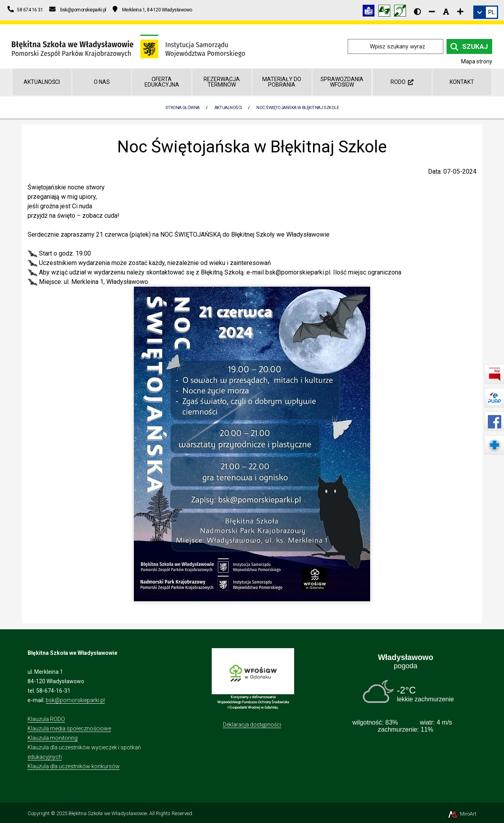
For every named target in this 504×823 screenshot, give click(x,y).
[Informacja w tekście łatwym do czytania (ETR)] (371, 12)
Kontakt (462, 82)
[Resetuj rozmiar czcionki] (446, 11)
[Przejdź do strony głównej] (128, 46)
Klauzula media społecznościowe (69, 728)
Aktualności (42, 82)
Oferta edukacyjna (162, 82)
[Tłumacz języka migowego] (386, 12)
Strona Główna (183, 108)
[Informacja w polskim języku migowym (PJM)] (402, 12)
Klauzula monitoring (53, 738)
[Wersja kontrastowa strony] (417, 11)
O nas (102, 82)
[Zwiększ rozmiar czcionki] (460, 11)
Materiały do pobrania (282, 82)
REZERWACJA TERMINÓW (222, 82)
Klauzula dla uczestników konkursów (74, 766)
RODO (402, 82)
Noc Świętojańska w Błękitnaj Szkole (297, 108)
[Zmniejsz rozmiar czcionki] (432, 11)
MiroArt (462, 814)
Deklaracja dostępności (252, 725)
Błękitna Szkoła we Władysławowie (108, 813)
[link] (486, 12)
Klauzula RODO (46, 719)
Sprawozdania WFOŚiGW (342, 82)
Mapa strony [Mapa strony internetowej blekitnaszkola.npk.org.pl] (477, 61)
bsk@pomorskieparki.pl (75, 700)
